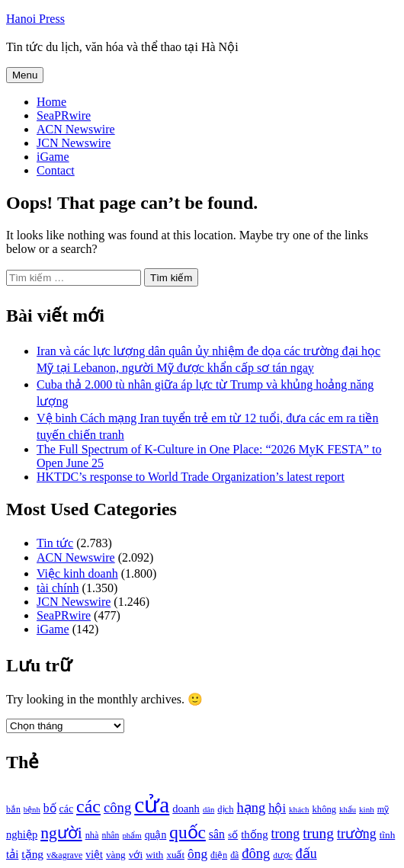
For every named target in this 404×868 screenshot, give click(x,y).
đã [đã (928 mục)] (234, 855)
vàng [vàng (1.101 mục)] (116, 855)
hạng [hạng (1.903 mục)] (251, 808)
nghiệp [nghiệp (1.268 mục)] (22, 834)
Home (51, 102)
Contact (56, 170)
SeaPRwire (64, 115)
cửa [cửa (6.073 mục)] (152, 805)
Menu (25, 75)
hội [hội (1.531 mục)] (277, 808)
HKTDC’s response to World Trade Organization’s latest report (191, 477)
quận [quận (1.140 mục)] (156, 835)
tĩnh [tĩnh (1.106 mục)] (388, 835)
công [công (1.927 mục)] (117, 807)
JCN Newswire (74, 143)
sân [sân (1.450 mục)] (217, 834)
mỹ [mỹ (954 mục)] (383, 809)
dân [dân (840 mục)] (208, 810)
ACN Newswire (76, 129)
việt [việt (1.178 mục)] (94, 855)
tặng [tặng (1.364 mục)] (32, 854)
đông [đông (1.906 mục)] (256, 854)
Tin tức (55, 543)
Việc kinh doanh (77, 573)
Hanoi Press (35, 19)
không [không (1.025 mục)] (325, 809)
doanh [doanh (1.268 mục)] (186, 809)
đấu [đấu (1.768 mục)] (306, 854)
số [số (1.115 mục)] (233, 835)
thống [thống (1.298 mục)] (254, 834)
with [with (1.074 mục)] (154, 855)
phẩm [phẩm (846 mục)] (131, 835)
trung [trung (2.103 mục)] (318, 833)
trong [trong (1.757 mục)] (286, 834)
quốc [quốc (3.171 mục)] (188, 832)
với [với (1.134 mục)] (136, 855)
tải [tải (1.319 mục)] (12, 854)
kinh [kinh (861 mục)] (367, 809)
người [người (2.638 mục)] (61, 833)
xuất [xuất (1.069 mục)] (175, 855)
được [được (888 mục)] (283, 855)
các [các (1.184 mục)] (67, 809)
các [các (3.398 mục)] (88, 806)
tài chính (58, 588)
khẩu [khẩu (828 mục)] (348, 810)
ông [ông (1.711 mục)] (197, 854)
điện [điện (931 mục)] (219, 855)
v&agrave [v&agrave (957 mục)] (64, 855)
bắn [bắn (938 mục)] (13, 810)
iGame (53, 157)
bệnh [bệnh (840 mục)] (32, 810)
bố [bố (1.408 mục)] (50, 808)
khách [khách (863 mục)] (299, 809)
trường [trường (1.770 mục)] (357, 834)
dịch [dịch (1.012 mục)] (225, 809)
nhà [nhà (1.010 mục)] (92, 835)
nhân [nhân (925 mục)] (111, 836)
